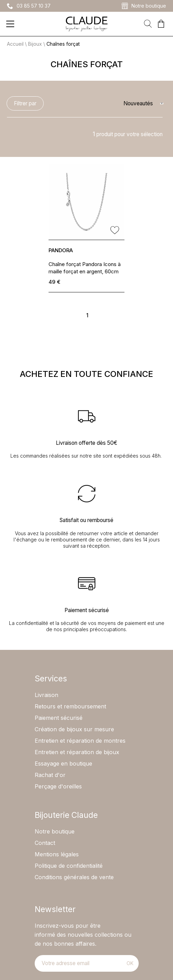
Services (51, 679)
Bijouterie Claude (66, 815)
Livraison (46, 695)
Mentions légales (57, 854)
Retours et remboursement (70, 706)
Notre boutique (55, 831)
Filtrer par (25, 103)
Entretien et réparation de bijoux (77, 752)
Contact (45, 843)
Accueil (15, 44)
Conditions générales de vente (74, 877)
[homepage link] (86, 24)
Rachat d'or (50, 775)
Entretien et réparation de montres (80, 741)
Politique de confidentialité (69, 866)
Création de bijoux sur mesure (74, 729)
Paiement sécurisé (59, 718)
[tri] (143, 104)
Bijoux (35, 44)
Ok (130, 963)
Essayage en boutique (63, 763)
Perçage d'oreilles (58, 786)
